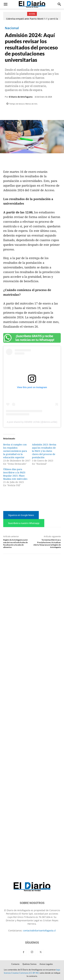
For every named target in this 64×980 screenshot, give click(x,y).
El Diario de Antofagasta (21, 97)
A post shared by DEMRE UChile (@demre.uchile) (32, 422)
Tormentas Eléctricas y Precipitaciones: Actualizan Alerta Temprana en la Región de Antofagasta (47, 544)
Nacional (12, 28)
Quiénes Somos (29, 964)
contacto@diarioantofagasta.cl (39, 931)
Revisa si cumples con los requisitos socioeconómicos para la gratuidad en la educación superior (15, 451)
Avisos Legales (46, 964)
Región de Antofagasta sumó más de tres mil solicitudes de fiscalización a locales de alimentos (15, 544)
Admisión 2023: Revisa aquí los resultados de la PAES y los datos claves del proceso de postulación (44, 451)
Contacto (15, 964)
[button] (5, 4)
